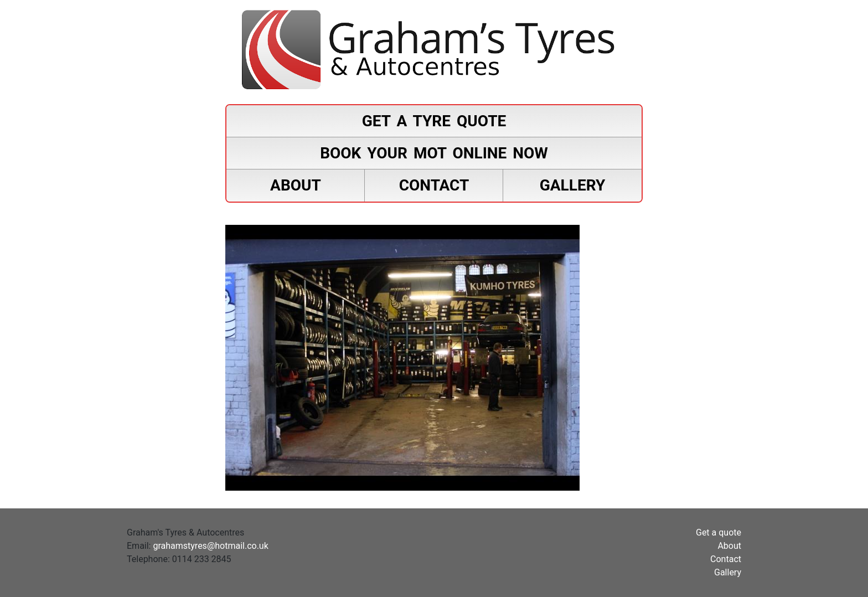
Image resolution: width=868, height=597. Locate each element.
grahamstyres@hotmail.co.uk (210, 546)
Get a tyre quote (434, 121)
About (296, 185)
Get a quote (719, 532)
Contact (434, 185)
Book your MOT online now (434, 153)
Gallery (573, 185)
